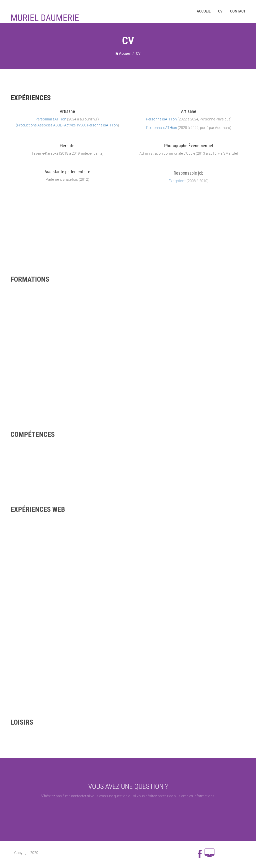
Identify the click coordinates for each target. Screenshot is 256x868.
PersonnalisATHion (51, 120)
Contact (238, 11)
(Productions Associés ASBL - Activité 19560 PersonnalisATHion (67, 126)
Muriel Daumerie (45, 18)
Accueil (204, 11)
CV (220, 11)
